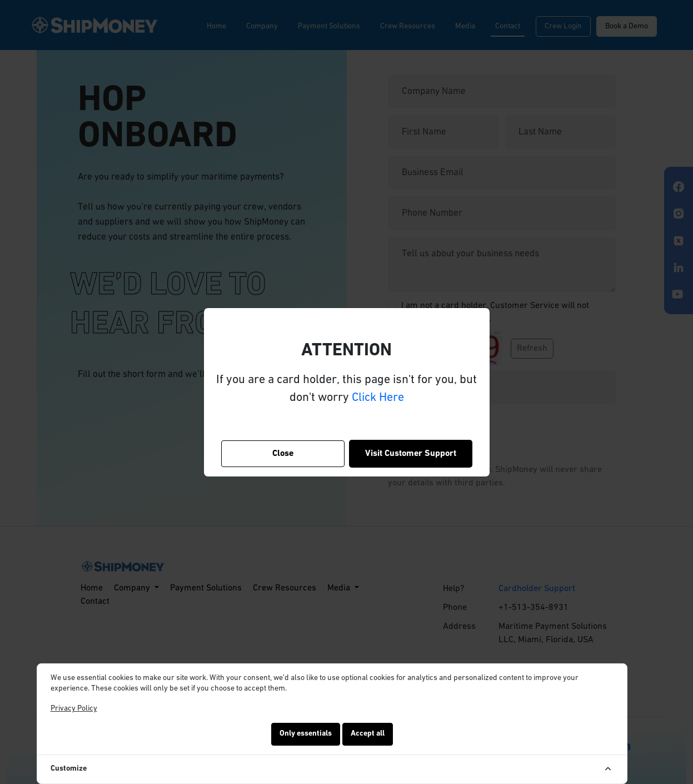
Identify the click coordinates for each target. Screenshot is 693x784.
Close (283, 454)
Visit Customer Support (411, 454)
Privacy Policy (74, 709)
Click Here (378, 398)
